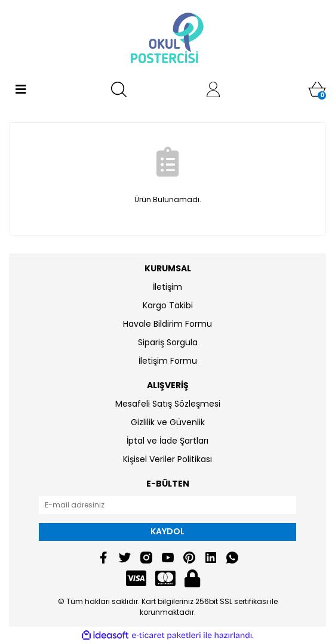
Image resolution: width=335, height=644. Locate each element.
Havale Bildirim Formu (167, 324)
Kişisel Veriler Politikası (167, 459)
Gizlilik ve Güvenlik (168, 422)
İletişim (167, 287)
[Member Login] (213, 89)
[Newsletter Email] (167, 505)
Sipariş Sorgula (168, 342)
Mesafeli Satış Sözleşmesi (168, 404)
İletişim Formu (168, 361)
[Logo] (167, 39)
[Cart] (317, 89)
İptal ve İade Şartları (167, 441)
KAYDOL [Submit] (167, 531)
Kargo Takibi (168, 305)
